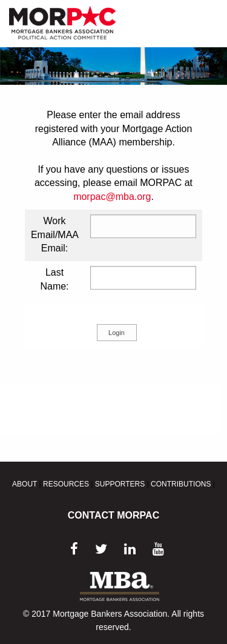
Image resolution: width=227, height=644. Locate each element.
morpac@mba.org (112, 197)
